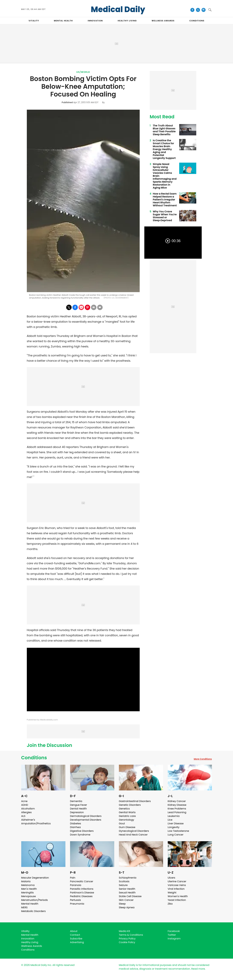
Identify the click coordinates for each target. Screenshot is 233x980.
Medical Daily (118, 9)
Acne (24, 801)
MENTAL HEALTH (63, 21)
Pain (73, 878)
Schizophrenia (128, 878)
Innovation (28, 939)
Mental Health (30, 904)
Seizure (123, 885)
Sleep (122, 904)
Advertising (77, 942)
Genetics (124, 809)
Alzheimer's (28, 820)
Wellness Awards (163, 21)
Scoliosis (124, 881)
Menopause (29, 896)
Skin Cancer (126, 900)
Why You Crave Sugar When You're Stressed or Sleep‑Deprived (165, 216)
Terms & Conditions (131, 935)
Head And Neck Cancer (133, 835)
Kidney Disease (177, 805)
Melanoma (28, 885)
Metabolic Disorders (33, 911)
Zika (170, 904)
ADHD (25, 805)
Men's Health (29, 889)
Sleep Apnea (127, 907)
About (74, 931)
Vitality (25, 931)
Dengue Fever (79, 805)
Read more (198, 969)
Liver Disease (176, 823)
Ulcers (172, 878)
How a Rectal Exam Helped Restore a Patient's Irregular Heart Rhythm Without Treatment (165, 200)
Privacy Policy (127, 939)
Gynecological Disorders (134, 831)
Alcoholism (28, 809)
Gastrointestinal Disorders (135, 801)
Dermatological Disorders (86, 816)
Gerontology (127, 820)
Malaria (26, 881)
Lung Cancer (176, 835)
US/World (83, 72)
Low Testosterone (178, 831)
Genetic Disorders (130, 805)
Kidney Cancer (177, 801)
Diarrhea (75, 827)
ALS (23, 816)
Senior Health (127, 889)
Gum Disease (127, 827)
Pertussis (75, 900)
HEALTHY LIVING (127, 21)
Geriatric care (127, 816)
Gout (122, 823)
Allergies (27, 812)
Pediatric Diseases (81, 896)
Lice (170, 820)
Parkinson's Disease (82, 893)
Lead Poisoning (177, 812)
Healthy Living (30, 942)
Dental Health (78, 809)
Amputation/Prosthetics (36, 823)
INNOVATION (95, 21)
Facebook (174, 931)
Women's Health (178, 896)
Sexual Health (127, 893)
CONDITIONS (197, 21)
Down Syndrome (80, 835)
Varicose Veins (177, 885)
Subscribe (76, 939)
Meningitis (28, 893)
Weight (172, 893)
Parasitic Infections (82, 889)
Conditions (34, 758)
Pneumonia (77, 904)
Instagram (174, 939)
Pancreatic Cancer (82, 881)
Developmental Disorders (86, 820)
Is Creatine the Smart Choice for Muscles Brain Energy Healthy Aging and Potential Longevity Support (164, 149)
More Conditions (203, 759)
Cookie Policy (127, 942)
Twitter (172, 935)
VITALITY (34, 21)
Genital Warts (127, 812)
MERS (24, 907)
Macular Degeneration (35, 878)
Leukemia (174, 816)
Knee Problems (177, 809)
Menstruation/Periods (35, 900)
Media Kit (125, 931)
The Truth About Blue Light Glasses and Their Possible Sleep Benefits (164, 130)
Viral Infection (176, 889)
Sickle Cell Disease (130, 896)
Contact (75, 935)
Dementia (76, 801)
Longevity (174, 827)
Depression (77, 812)
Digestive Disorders (82, 831)
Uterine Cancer (177, 881)
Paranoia (76, 885)
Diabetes (76, 823)
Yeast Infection (177, 900)
